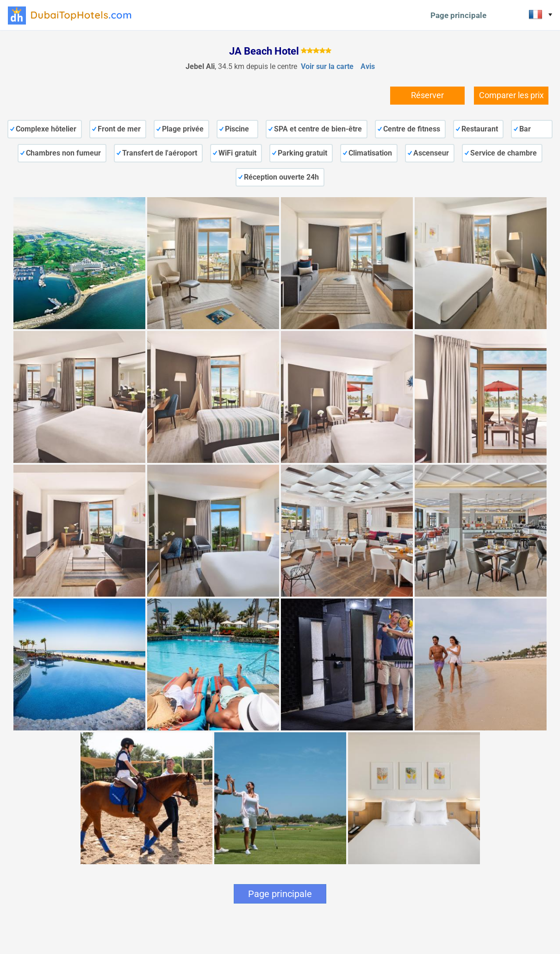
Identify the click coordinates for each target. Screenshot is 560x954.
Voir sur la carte (327, 66)
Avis (368, 66)
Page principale (458, 15)
